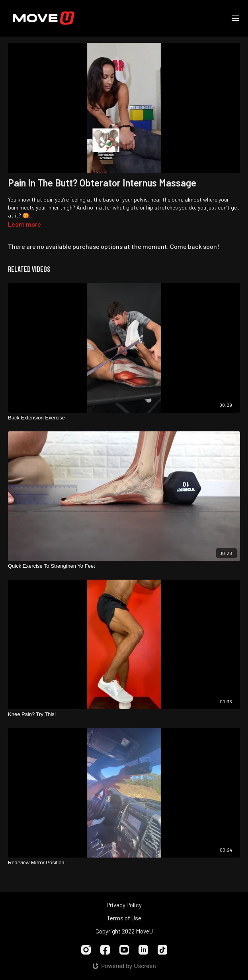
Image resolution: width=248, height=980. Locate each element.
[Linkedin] (143, 950)
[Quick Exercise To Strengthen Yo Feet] (124, 566)
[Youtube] (124, 950)
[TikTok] (162, 950)
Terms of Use (124, 918)
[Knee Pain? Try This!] (124, 714)
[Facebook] (105, 950)
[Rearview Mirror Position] (124, 863)
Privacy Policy (124, 905)
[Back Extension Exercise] (124, 418)
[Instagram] (86, 950)
